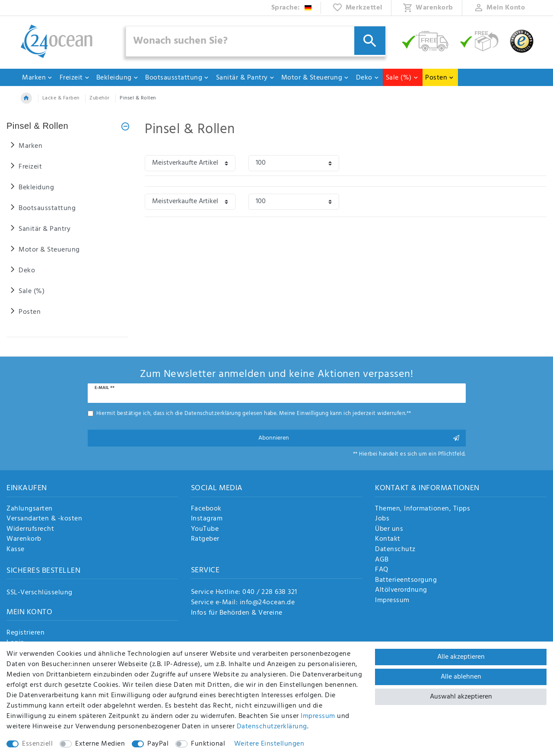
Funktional (208, 744)
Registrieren (25, 633)
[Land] (292, 8)
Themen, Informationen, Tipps (423, 509)
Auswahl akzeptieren (461, 697)
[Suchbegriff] (256, 41)
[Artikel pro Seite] (294, 163)
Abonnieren (359, 438)
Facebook (206, 509)
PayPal (158, 744)
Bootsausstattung (177, 78)
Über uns (389, 530)
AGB (382, 560)
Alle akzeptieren (461, 657)
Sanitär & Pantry (245, 78)
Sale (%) (402, 78)
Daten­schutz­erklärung (272, 727)
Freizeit (75, 78)
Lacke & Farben (61, 98)
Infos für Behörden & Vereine (237, 613)
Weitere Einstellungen (269, 744)
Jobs (382, 519)
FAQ (382, 570)
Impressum (392, 601)
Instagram (207, 519)
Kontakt (388, 539)
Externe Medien (100, 744)
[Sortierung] (190, 163)
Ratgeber (205, 539)
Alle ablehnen (461, 677)
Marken (37, 78)
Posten (440, 78)
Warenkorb (24, 539)
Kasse (16, 550)
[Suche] (370, 41)
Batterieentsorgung (406, 581)
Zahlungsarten (30, 509)
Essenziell (37, 744)
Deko (368, 78)
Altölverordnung (401, 590)
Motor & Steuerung (315, 78)
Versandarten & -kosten (44, 519)
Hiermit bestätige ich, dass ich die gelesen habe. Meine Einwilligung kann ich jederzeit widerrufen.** (254, 413)
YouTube (205, 530)
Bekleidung (118, 78)
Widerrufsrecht (30, 530)
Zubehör (100, 98)
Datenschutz (395, 550)
